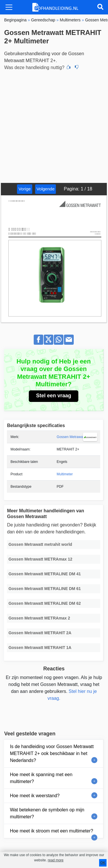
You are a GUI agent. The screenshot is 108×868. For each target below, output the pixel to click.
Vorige (25, 189)
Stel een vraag (54, 396)
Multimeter (65, 474)
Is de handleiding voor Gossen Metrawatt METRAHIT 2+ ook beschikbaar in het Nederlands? (52, 753)
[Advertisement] (54, 126)
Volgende (46, 189)
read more (56, 860)
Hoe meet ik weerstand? (35, 796)
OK (103, 863)
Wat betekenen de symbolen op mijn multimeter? (47, 813)
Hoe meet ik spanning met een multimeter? (41, 778)
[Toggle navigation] (9, 7)
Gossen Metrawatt (71, 437)
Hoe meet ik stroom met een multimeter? (51, 831)
